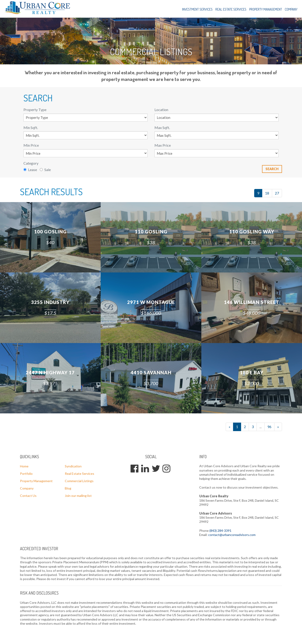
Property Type (35, 110)
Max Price (163, 145)
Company (291, 9)
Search (272, 169)
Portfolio (26, 474)
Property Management (266, 9)
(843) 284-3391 (220, 531)
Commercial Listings (79, 481)
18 (267, 193)
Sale (45, 170)
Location (161, 110)
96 (269, 427)
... (261, 427)
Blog (68, 488)
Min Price (31, 145)
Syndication (73, 466)
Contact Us (28, 496)
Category (31, 163)
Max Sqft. (162, 127)
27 (277, 193)
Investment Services (197, 9)
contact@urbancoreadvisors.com (232, 535)
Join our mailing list (78, 496)
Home (24, 466)
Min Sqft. (31, 127)
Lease (30, 170)
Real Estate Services (231, 9)
